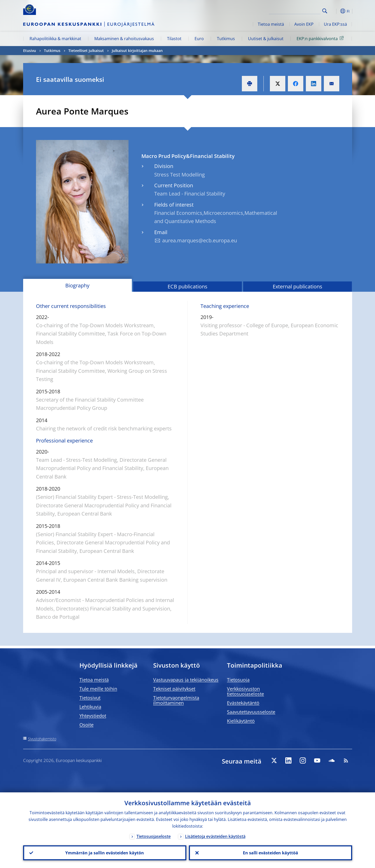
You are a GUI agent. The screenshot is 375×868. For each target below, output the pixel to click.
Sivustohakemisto (42, 739)
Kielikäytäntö (241, 721)
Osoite (86, 725)
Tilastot (174, 39)
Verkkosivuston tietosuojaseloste (245, 691)
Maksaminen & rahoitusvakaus (124, 39)
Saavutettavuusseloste (251, 712)
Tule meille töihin (98, 689)
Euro (199, 39)
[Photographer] (124, 259)
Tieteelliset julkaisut (86, 51)
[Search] (295, 10)
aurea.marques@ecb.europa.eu (200, 240)
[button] (334, 11)
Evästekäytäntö (243, 703)
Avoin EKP (304, 24)
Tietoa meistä (271, 24)
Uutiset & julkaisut (266, 39)
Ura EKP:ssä (335, 24)
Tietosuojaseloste (154, 836)
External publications (298, 286)
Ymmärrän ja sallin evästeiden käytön (105, 853)
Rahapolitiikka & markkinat (55, 39)
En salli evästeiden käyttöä (271, 853)
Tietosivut (90, 698)
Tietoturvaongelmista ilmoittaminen (176, 700)
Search (325, 11)
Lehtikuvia (90, 707)
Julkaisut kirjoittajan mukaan (137, 51)
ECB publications (187, 286)
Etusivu (30, 51)
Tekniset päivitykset (174, 689)
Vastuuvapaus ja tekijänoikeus (186, 680)
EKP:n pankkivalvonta (321, 38)
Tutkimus (226, 39)
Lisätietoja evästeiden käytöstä (215, 836)
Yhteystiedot (93, 716)
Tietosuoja (238, 680)
